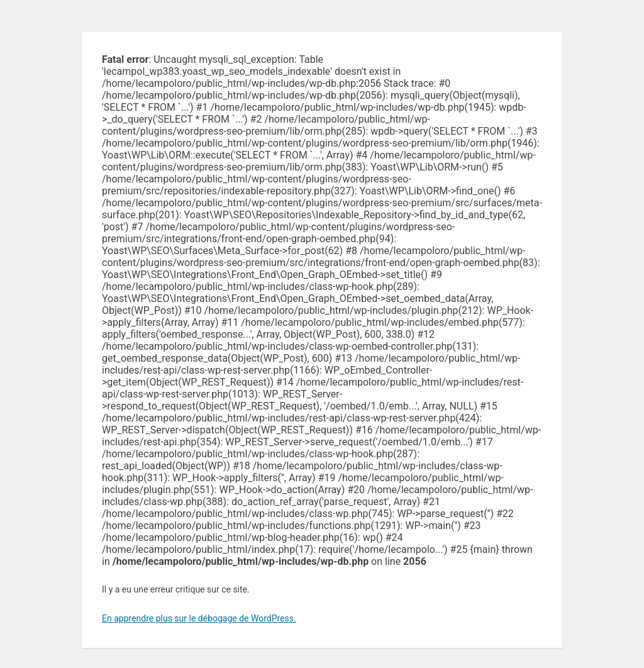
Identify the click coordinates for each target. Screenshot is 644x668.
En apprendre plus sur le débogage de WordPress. (199, 618)
